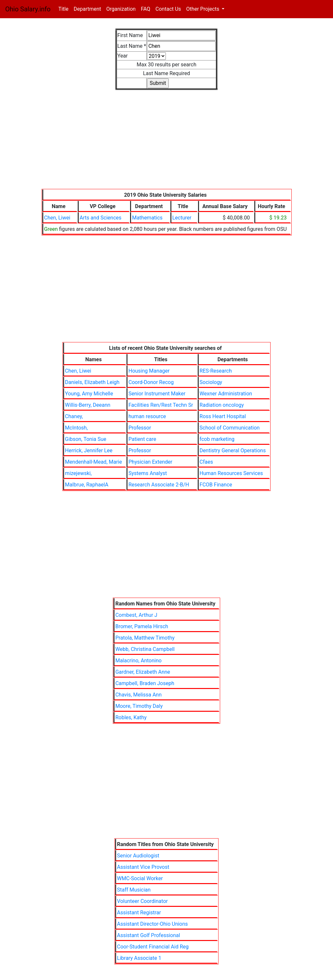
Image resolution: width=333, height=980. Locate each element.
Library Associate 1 (139, 958)
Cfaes (206, 462)
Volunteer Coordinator (142, 901)
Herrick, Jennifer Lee (89, 450)
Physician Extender (150, 462)
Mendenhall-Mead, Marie (93, 462)
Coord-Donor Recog (151, 382)
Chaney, (74, 416)
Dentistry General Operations (233, 450)
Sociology (211, 382)
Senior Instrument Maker (157, 394)
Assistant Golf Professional (149, 935)
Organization (121, 9)
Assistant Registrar (139, 913)
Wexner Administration (226, 394)
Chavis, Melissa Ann (139, 695)
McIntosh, (76, 428)
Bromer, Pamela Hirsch (142, 626)
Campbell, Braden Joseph (145, 683)
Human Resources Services (231, 473)
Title (65, 9)
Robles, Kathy (131, 717)
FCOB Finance (216, 485)
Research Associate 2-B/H (159, 485)
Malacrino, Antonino (139, 661)
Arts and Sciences (100, 218)
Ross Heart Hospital (223, 416)
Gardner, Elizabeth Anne (143, 672)
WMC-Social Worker (140, 878)
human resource (147, 416)
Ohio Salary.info (28, 9)
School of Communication (230, 428)
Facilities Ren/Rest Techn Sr (161, 405)
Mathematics (147, 218)
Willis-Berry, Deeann (88, 405)
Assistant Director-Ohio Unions (153, 924)
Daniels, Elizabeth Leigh (92, 382)
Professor (140, 428)
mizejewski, (78, 473)
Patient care (142, 439)
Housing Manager (149, 371)
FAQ (146, 9)
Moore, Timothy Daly (139, 706)
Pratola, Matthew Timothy (145, 638)
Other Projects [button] (204, 9)
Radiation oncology (222, 405)
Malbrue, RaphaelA (87, 485)
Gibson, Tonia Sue (86, 439)
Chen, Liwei (57, 218)
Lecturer (182, 218)
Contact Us (168, 9)
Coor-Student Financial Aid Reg (153, 947)
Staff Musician (134, 890)
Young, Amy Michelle (89, 394)
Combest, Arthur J (136, 615)
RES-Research (216, 371)
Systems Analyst (148, 473)
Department (87, 9)
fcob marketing (217, 439)
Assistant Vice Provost (143, 867)
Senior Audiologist (138, 856)
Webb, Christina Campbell (145, 649)
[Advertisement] (167, 143)
